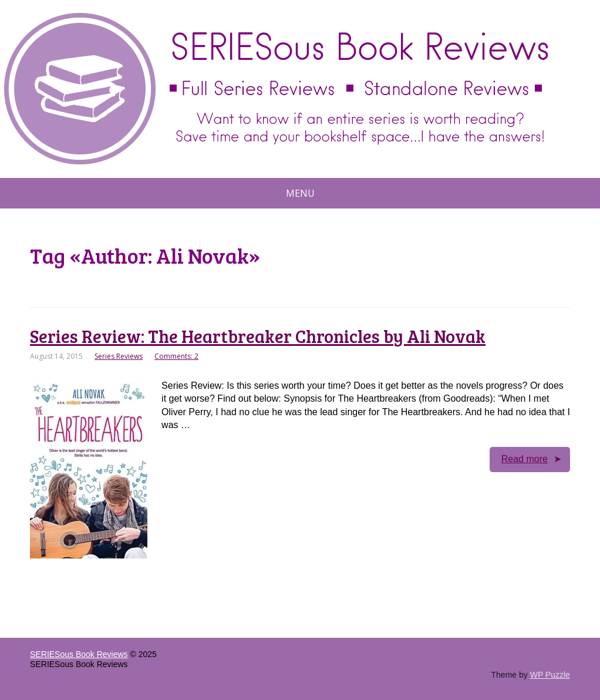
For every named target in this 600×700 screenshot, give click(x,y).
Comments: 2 (176, 356)
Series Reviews (119, 356)
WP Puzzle (550, 675)
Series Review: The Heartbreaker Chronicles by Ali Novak (258, 336)
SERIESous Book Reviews (79, 654)
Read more (525, 459)
